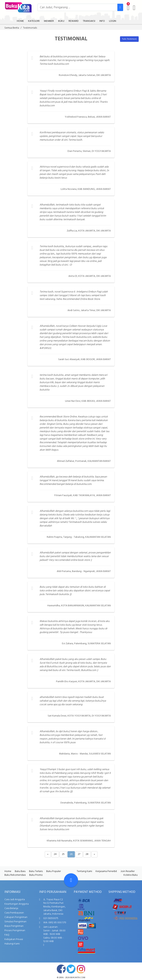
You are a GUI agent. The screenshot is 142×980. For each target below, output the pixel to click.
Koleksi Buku (131, 875)
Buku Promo (36, 875)
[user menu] (134, 8)
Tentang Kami (84, 871)
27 (79, 854)
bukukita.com (78, 978)
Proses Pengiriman (15, 931)
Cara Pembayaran (14, 913)
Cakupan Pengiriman (16, 917)
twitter (71, 969)
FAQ (7, 935)
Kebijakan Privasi (14, 939)
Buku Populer (54, 871)
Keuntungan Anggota (17, 904)
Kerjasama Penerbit (106, 871)
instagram (81, 969)
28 (87, 854)
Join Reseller (128, 871)
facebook (61, 969)
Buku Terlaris (36, 871)
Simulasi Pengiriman (15, 922)
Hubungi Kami (12, 944)
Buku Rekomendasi (15, 875)
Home (8, 871)
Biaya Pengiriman (14, 926)
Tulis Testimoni (129, 39)
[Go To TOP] (71, 880)
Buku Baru (20, 871)
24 (55, 854)
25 (63, 854)
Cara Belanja (11, 908)
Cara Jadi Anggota (15, 900)
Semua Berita (12, 28)
